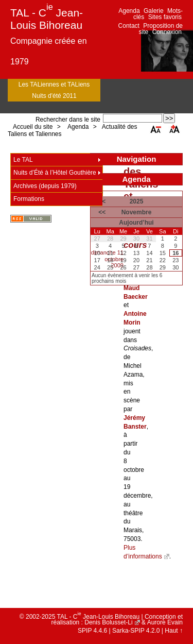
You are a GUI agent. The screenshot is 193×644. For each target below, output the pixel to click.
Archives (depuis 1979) (45, 186)
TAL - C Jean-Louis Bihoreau (47, 19)
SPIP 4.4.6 (92, 631)
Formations (29, 199)
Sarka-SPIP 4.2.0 (136, 631)
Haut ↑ (174, 631)
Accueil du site (33, 127)
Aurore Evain (165, 622)
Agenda (129, 11)
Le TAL (23, 160)
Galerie (154, 11)
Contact (129, 26)
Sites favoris (165, 17)
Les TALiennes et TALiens (54, 84)
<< (102, 212)
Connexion (167, 32)
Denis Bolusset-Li (108, 622)
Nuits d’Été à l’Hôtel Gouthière (55, 173)
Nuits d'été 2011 (54, 96)
